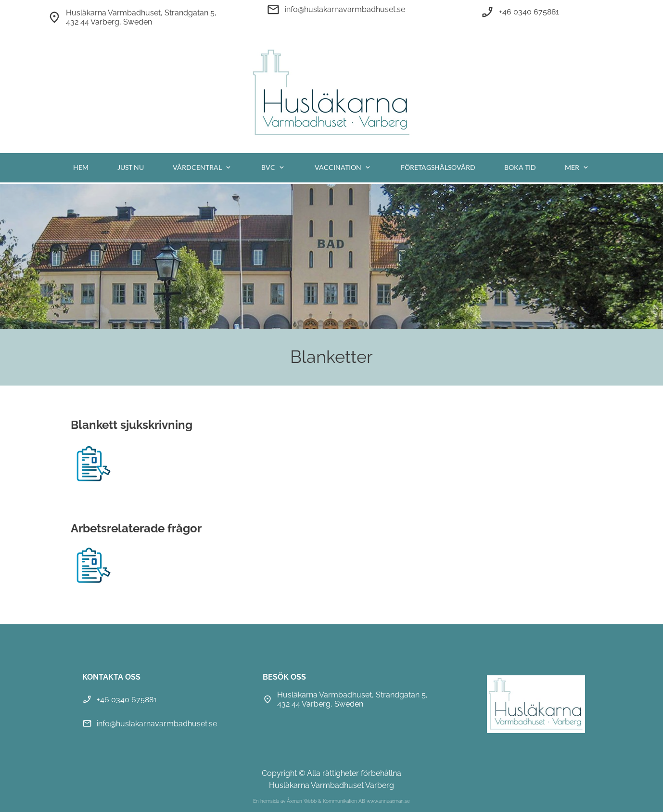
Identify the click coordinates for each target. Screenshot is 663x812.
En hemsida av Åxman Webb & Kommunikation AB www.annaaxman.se (331, 801)
